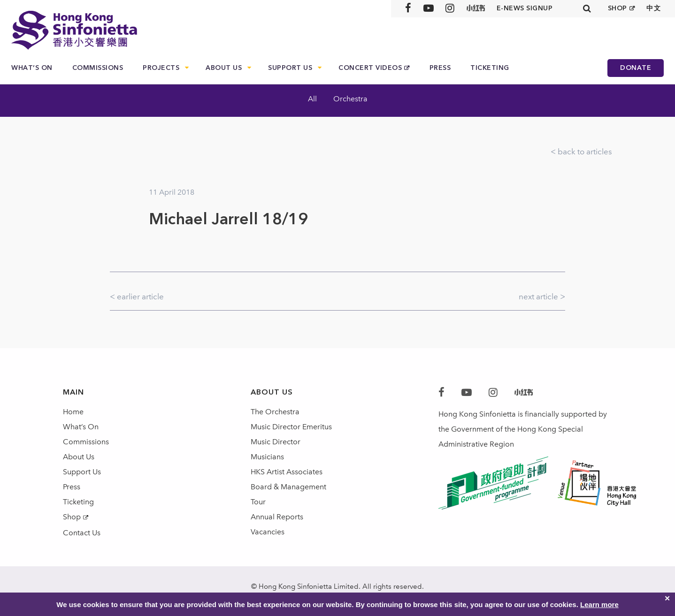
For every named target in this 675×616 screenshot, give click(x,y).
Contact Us (82, 533)
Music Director (276, 442)
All (312, 99)
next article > (542, 297)
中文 (654, 8)
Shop (72, 517)
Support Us (290, 68)
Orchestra (350, 99)
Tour (258, 502)
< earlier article (137, 297)
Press (440, 68)
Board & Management (288, 487)
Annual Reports (277, 517)
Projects (161, 68)
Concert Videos (370, 68)
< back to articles (581, 152)
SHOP (617, 8)
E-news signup (525, 8)
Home (73, 412)
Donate (636, 68)
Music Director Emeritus (291, 427)
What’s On (32, 68)
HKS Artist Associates (287, 472)
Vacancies (268, 532)
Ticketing (490, 68)
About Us (224, 68)
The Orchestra (275, 412)
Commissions (98, 68)
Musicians (267, 457)
